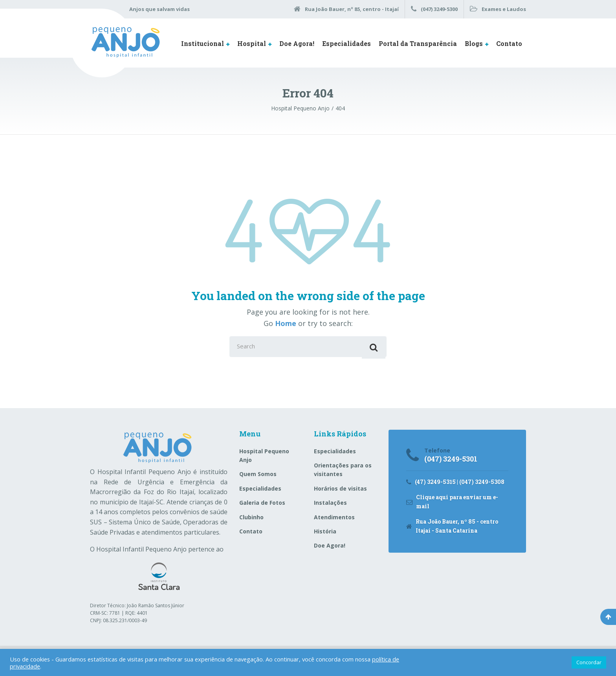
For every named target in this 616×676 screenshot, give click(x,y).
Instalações (330, 505)
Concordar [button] (589, 662)
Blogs (474, 43)
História (325, 534)
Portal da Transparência (418, 43)
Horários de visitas (340, 491)
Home (286, 323)
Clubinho (251, 519)
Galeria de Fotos (262, 505)
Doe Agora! (297, 43)
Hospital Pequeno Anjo (264, 458)
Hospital (252, 43)
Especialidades (346, 43)
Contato (509, 43)
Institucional (203, 43)
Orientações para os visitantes (343, 472)
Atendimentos (334, 519)
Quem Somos (258, 477)
